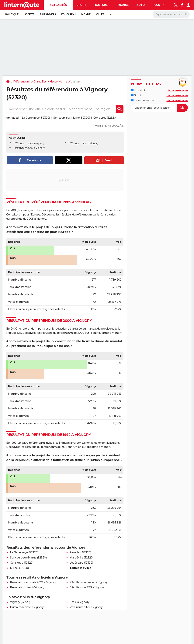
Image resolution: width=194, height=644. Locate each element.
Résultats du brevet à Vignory (89, 582)
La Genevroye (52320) (36, 118)
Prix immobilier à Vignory (86, 607)
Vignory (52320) (20, 602)
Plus (159, 5)
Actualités (58, 5)
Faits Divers (48, 14)
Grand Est (40, 82)
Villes (100, 14)
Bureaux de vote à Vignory (27, 607)
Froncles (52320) (80, 552)
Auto (141, 5)
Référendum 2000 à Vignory (29, 148)
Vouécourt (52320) (81, 563)
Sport (81, 5)
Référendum (22, 82)
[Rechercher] (171, 14)
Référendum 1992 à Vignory (83, 143)
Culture (101, 5)
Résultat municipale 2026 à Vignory (33, 582)
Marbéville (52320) (81, 558)
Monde (86, 14)
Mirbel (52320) (19, 568)
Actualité (138, 90)
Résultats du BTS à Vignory (87, 587)
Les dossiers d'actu (144, 100)
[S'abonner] (159, 108)
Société (29, 14)
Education (68, 14)
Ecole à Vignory (80, 602)
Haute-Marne (58, 82)
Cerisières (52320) (105, 118)
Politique (12, 14)
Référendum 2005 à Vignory (28, 143)
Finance (123, 5)
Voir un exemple (177, 90)
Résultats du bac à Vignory (27, 587)
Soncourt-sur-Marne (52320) (72, 118)
